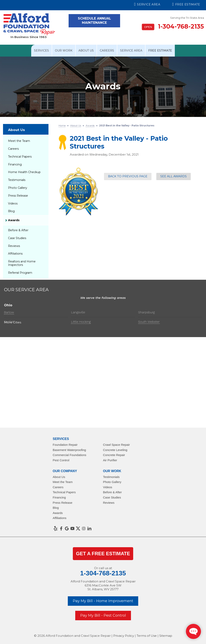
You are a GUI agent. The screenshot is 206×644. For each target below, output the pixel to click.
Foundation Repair (65, 445)
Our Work (64, 51)
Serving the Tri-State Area (187, 18)
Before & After (18, 230)
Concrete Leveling (115, 450)
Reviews (14, 246)
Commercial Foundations (70, 455)
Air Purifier (110, 460)
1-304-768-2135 (173, 26)
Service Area (147, 4)
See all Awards (174, 176)
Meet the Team (19, 141)
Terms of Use (147, 636)
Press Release (18, 196)
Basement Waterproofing (69, 450)
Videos (13, 203)
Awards (14, 220)
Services (41, 51)
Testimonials (17, 180)
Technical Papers (20, 157)
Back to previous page (128, 176)
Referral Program (20, 273)
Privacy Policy (124, 636)
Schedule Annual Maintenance (94, 21)
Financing (15, 164)
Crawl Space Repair (116, 445)
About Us (86, 51)
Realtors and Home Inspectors (22, 263)
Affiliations (15, 254)
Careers (107, 51)
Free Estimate (186, 4)
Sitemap (166, 636)
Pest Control (61, 460)
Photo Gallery (18, 188)
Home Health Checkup (24, 172)
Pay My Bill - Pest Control (103, 615)
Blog (11, 211)
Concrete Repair (114, 455)
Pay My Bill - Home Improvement (103, 601)
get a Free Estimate (103, 554)
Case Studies (17, 238)
